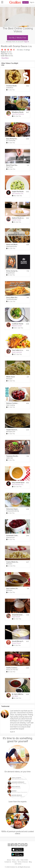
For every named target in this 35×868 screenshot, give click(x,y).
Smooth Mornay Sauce (18, 641)
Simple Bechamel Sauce (18, 615)
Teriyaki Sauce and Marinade (12, 430)
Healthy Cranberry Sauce (12, 668)
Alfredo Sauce (10, 377)
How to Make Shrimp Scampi (12, 297)
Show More (5, 58)
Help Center (24, 860)
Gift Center (18, 864)
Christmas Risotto (11, 86)
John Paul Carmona (18, 114)
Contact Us (8, 862)
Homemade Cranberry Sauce (12, 536)
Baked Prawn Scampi (12, 165)
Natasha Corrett (17, 326)
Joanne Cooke (17, 220)
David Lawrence (17, 352)
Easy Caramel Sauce (18, 483)
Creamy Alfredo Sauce (12, 562)
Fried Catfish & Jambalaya (18, 350)
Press (14, 860)
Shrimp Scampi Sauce (12, 271)
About (9, 860)
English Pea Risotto (18, 192)
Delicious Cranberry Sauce (12, 403)
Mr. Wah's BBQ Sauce (18, 694)
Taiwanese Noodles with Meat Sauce (12, 456)
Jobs (18, 860)
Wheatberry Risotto (18, 112)
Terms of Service (23, 862)
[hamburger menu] (2, 2)
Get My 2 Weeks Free (17, 38)
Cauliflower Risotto (18, 324)
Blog (30, 862)
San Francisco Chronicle (19, 193)
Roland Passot (16, 643)
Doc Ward (15, 696)
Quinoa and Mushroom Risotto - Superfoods (12, 245)
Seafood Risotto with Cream (18, 218)
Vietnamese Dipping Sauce (12, 509)
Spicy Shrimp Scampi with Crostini (12, 139)
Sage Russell (16, 617)
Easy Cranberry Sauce (12, 588)
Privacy (14, 862)
